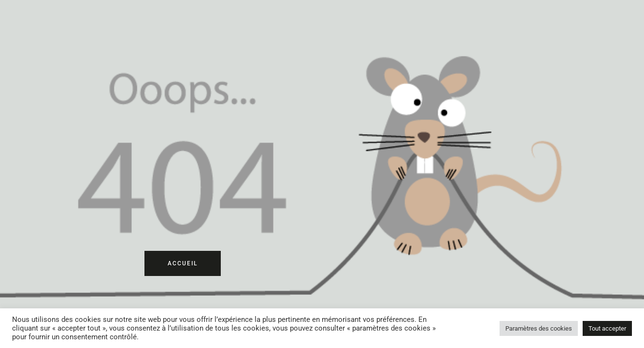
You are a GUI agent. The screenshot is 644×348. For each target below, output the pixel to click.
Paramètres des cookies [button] (539, 328)
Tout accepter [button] (607, 328)
